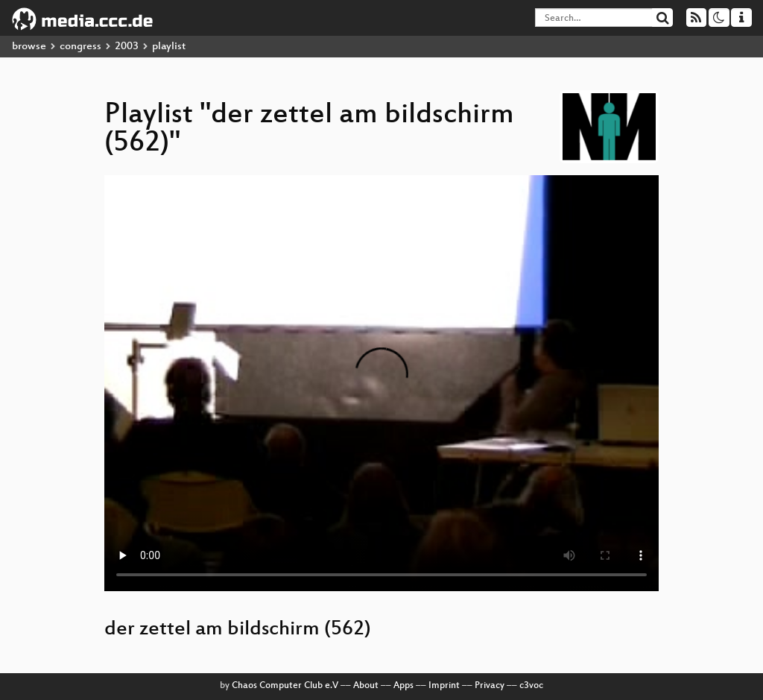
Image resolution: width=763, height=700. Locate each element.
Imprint (444, 686)
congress (80, 47)
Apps (403, 686)
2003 (127, 47)
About (366, 686)
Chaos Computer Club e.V (285, 686)
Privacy (490, 686)
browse (29, 47)
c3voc (531, 686)
